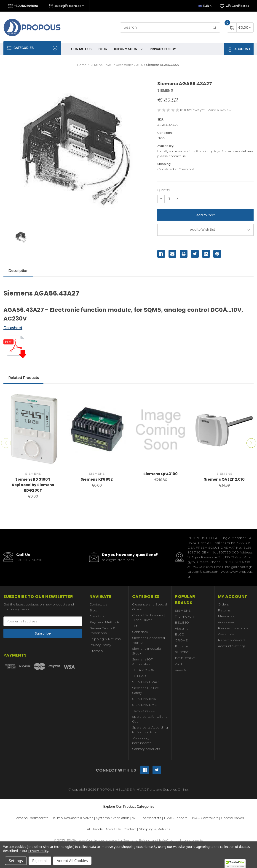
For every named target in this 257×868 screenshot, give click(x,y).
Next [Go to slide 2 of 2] (251, 443)
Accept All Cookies (72, 861)
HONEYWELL (143, 711)
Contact (130, 829)
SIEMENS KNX (144, 699)
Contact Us (81, 49)
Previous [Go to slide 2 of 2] (6, 443)
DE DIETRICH (186, 658)
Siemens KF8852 (97, 479)
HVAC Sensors (176, 818)
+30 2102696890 (23, 6)
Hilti (135, 626)
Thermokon (184, 616)
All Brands (95, 829)
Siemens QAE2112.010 (224, 479)
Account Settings (232, 646)
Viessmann (184, 628)
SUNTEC (182, 652)
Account (239, 49)
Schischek (140, 632)
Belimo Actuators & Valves (72, 818)
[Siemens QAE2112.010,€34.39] (224, 430)
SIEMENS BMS (144, 705)
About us (97, 616)
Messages (226, 616)
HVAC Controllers (204, 818)
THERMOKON (143, 670)
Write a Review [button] (220, 110)
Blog (103, 49)
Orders (223, 604)
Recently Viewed (231, 640)
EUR (205, 6)
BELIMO (139, 676)
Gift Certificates (234, 6)
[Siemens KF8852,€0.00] (97, 430)
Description (18, 271)
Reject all (40, 861)
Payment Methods (104, 622)
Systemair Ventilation (113, 818)
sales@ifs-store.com (67, 6)
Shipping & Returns (105, 639)
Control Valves (232, 818)
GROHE (181, 640)
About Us (113, 829)
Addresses (226, 622)
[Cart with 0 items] (245, 27)
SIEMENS (183, 611)
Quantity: (164, 190)
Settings (16, 861)
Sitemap (96, 651)
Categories (32, 48)
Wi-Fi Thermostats (147, 818)
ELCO (180, 634)
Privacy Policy (163, 49)
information (128, 49)
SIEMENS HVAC (145, 682)
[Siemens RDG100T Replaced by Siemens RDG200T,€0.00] (33, 430)
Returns (224, 610)
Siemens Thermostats (31, 818)
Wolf (178, 664)
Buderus (182, 646)
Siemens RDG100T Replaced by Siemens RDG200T (33, 485)
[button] (235, 864)
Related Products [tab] (23, 378)
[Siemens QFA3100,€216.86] (161, 430)
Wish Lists (226, 634)
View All (181, 670)
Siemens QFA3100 (161, 474)
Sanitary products (146, 749)
